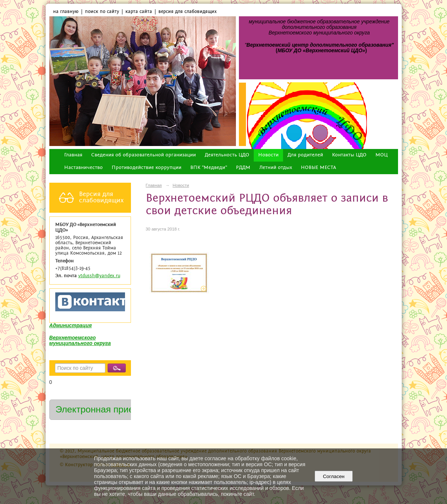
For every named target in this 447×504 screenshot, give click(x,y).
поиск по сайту (102, 12)
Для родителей (305, 155)
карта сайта (139, 12)
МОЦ (382, 155)
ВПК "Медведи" (209, 168)
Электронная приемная (106, 409)
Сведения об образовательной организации (144, 155)
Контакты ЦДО (349, 155)
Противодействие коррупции (147, 168)
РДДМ (243, 168)
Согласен (334, 476)
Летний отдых (276, 168)
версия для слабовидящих (188, 12)
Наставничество (83, 168)
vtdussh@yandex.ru (99, 276)
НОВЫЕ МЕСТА (318, 168)
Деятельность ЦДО (227, 155)
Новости (268, 155)
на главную (66, 12)
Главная (73, 155)
